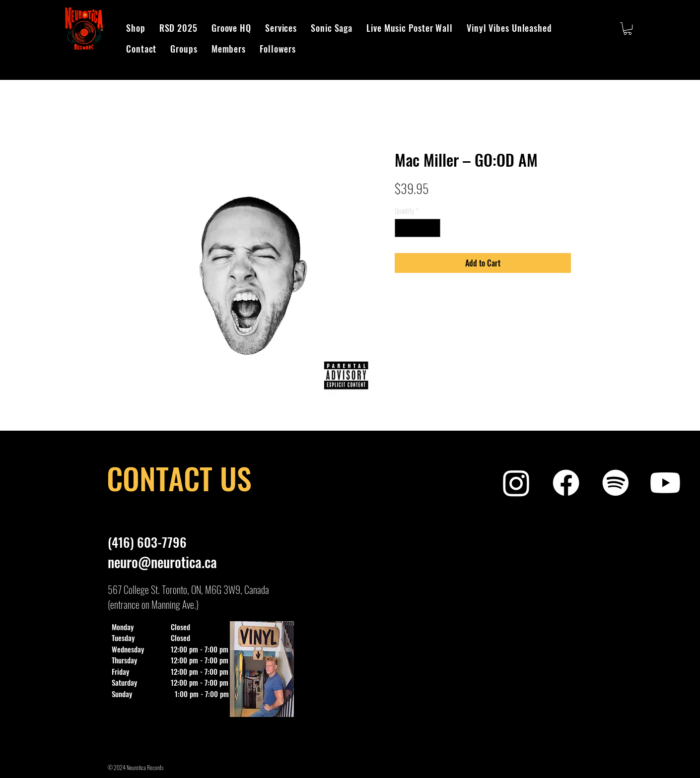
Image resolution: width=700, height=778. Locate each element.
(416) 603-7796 (147, 542)
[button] (628, 29)
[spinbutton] (418, 228)
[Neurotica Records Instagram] (516, 483)
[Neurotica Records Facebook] (566, 483)
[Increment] (433, 228)
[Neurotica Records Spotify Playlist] (616, 483)
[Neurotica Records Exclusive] (665, 483)
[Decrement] (402, 228)
